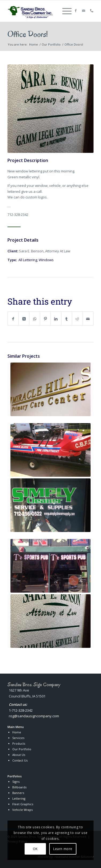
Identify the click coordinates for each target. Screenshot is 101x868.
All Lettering (28, 260)
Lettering (19, 798)
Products (19, 743)
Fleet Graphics (23, 804)
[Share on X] (24, 318)
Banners (18, 793)
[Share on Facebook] (13, 318)
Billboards (19, 787)
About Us (19, 755)
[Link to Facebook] (76, 11)
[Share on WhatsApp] (35, 318)
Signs (16, 782)
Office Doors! (28, 34)
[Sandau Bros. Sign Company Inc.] (31, 11)
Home (17, 732)
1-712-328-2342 (21, 710)
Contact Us (20, 760)
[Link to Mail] (84, 11)
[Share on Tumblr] (67, 318)
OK (35, 849)
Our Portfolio (22, 749)
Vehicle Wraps (22, 810)
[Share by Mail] (88, 318)
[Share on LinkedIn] (56, 318)
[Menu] (64, 11)
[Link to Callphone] (92, 11)
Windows (46, 260)
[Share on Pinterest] (45, 318)
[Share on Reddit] (77, 318)
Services (18, 738)
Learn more (63, 849)
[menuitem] (64, 11)
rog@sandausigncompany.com (34, 716)
